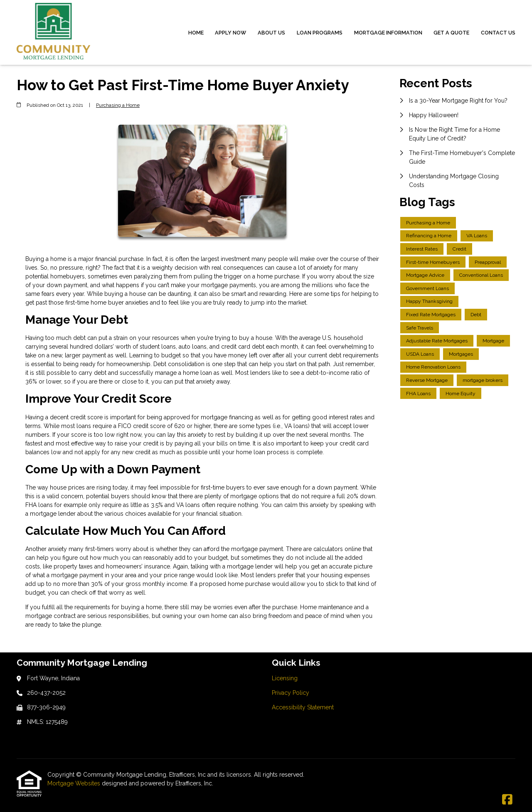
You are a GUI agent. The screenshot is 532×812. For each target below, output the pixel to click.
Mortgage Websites (75, 783)
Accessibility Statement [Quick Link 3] (303, 707)
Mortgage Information (388, 33)
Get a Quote (451, 33)
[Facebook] (507, 800)
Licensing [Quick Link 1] (285, 678)
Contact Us (498, 33)
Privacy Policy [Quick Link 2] (291, 693)
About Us (271, 33)
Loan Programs (320, 33)
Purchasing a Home (118, 105)
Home (196, 33)
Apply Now (230, 33)
